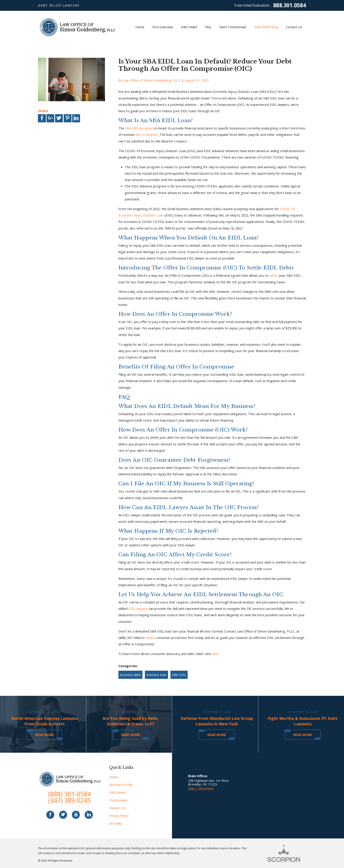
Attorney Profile (121, 785)
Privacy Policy (119, 816)
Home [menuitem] (140, 27)
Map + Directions (201, 788)
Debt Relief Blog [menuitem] (266, 27)
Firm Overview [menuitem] (163, 27)
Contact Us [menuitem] (294, 27)
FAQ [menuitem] (208, 27)
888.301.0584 (290, 5)
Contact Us (117, 808)
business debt (130, 675)
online (150, 638)
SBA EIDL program (139, 128)
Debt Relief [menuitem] (189, 27)
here (215, 654)
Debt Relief (117, 792)
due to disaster (147, 134)
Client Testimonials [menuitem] (233, 27)
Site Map (115, 823)
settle (274, 275)
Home (113, 777)
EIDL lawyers (138, 609)
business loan (156, 675)
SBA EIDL (179, 675)
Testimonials (118, 800)
